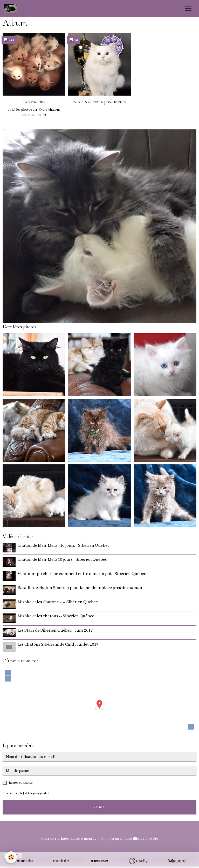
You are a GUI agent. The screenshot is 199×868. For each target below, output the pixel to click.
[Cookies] (11, 857)
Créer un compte (13, 793)
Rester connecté (21, 783)
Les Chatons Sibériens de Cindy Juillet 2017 (58, 645)
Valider (100, 807)
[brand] (12, 9)
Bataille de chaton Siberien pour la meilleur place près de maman (80, 588)
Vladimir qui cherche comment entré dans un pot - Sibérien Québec (82, 574)
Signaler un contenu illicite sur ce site (130, 839)
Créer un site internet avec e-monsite (69, 839)
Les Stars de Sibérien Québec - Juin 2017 (55, 630)
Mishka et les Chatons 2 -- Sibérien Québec (58, 602)
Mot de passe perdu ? (37, 793)
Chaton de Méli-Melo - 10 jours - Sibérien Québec (64, 546)
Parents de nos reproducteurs (99, 102)
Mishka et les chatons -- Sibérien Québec (56, 616)
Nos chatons (34, 102)
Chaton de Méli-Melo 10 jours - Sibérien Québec (62, 560)
